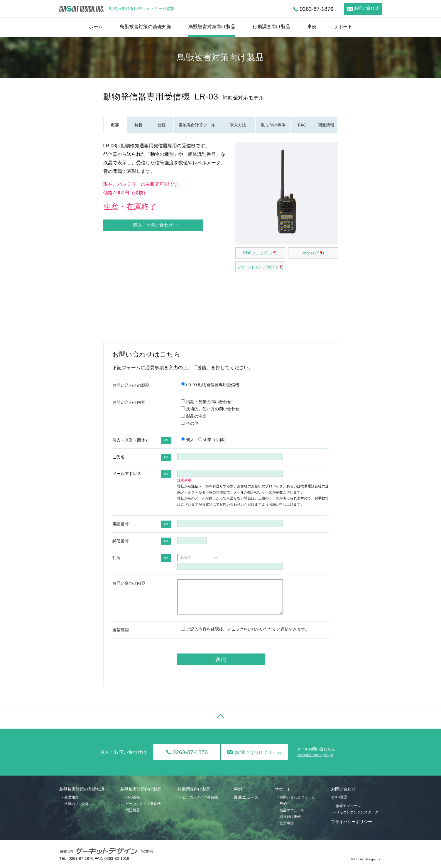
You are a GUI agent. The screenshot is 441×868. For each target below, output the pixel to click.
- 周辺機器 (131, 810)
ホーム (96, 27)
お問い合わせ (366, 8)
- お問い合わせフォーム (296, 797)
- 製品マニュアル (291, 810)
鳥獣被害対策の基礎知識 (146, 27)
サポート (343, 27)
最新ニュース (246, 797)
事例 (312, 27)
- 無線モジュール (347, 806)
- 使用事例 (286, 823)
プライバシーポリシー (352, 822)
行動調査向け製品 (271, 27)
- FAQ (282, 804)
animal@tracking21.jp (315, 755)
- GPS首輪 (132, 797)
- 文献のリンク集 (76, 804)
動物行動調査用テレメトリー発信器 (142, 9)
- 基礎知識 (70, 797)
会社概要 (339, 797)
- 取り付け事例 (289, 817)
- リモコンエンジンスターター (358, 812)
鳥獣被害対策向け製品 (212, 27)
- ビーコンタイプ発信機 (142, 804)
